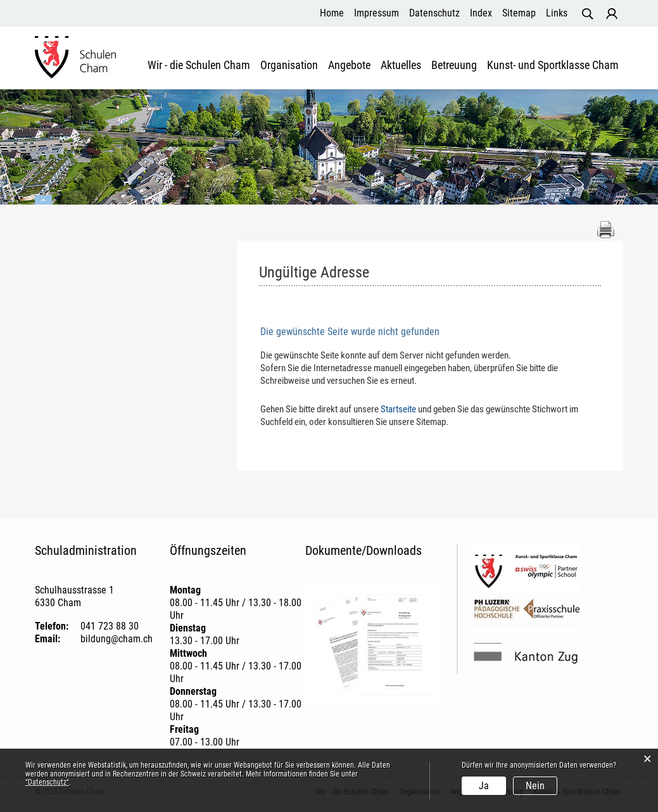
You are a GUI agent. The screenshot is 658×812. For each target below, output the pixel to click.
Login (612, 14)
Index (481, 13)
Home (332, 13)
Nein (535, 786)
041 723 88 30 (110, 626)
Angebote (349, 65)
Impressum (376, 13)
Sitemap (519, 13)
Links (557, 13)
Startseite (398, 409)
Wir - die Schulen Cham (199, 65)
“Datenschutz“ (47, 782)
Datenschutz (434, 13)
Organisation (289, 65)
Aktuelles (401, 65)
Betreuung (454, 65)
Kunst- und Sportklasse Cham (553, 65)
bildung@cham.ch (117, 639)
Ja (484, 786)
